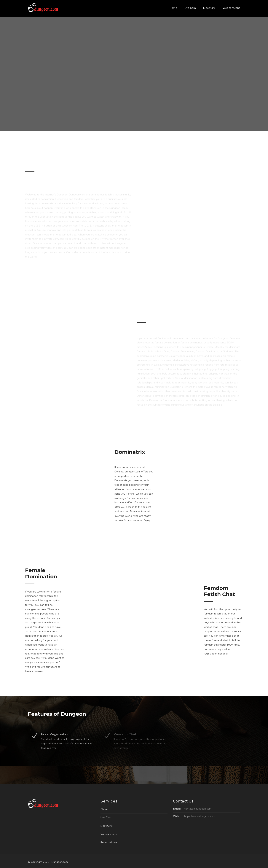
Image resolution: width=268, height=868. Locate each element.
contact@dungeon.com (198, 809)
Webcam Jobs (231, 8)
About (104, 809)
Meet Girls (209, 8)
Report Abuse (109, 842)
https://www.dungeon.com (200, 816)
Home (173, 8)
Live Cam (190, 8)
